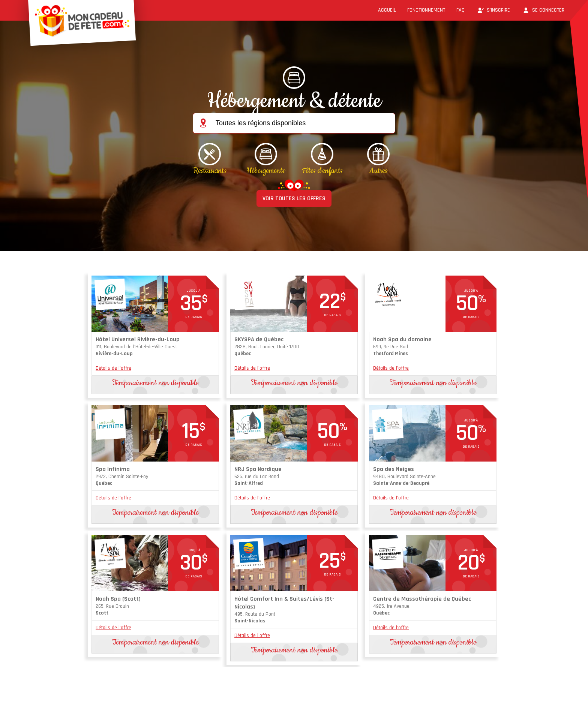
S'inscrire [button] (493, 10)
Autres (378, 171)
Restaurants (210, 171)
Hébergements (266, 171)
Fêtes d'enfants (322, 171)
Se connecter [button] (543, 10)
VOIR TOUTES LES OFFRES (294, 199)
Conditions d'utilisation (156, 711)
